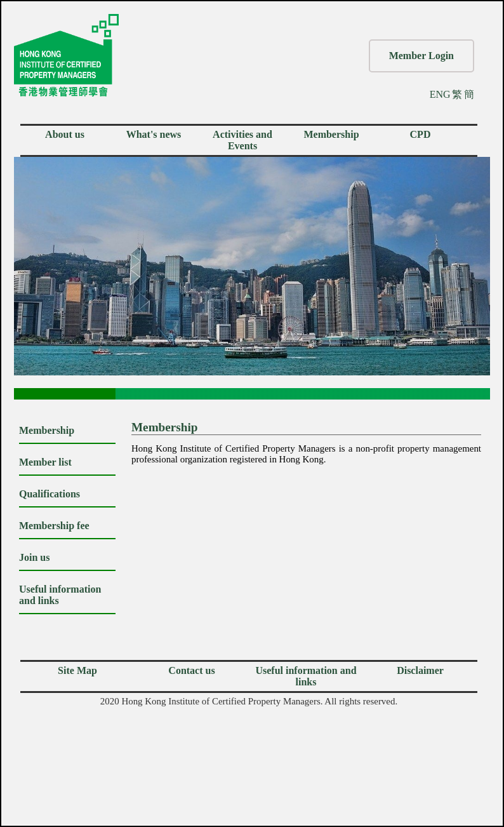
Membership (331, 134)
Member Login (421, 56)
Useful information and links (306, 676)
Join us (34, 557)
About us (65, 134)
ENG (440, 94)
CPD (421, 134)
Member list (45, 462)
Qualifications (50, 494)
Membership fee (54, 526)
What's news (154, 134)
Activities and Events (242, 140)
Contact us (191, 670)
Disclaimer (420, 670)
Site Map (77, 670)
